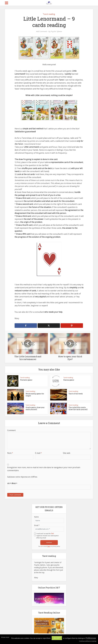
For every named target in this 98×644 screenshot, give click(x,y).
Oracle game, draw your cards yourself (35, 408)
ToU (52, 534)
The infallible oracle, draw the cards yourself (78, 408)
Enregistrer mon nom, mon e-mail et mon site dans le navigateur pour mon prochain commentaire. (44, 469)
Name (36, 517)
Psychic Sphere (56, 31)
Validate (49, 542)
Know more (5, 637)
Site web (67, 453)
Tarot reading (49, 14)
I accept (57, 638)
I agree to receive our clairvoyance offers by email (47, 537)
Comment (11, 430)
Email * (37, 525)
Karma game (69, 380)
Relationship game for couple (35, 395)
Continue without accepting (88, 641)
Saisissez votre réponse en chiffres (22, 477)
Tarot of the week (76, 394)
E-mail (38, 453)
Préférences (91, 638)
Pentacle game (26, 380)
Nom (10, 453)
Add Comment (41, 31)
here (49, 546)
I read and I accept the (45, 534)
